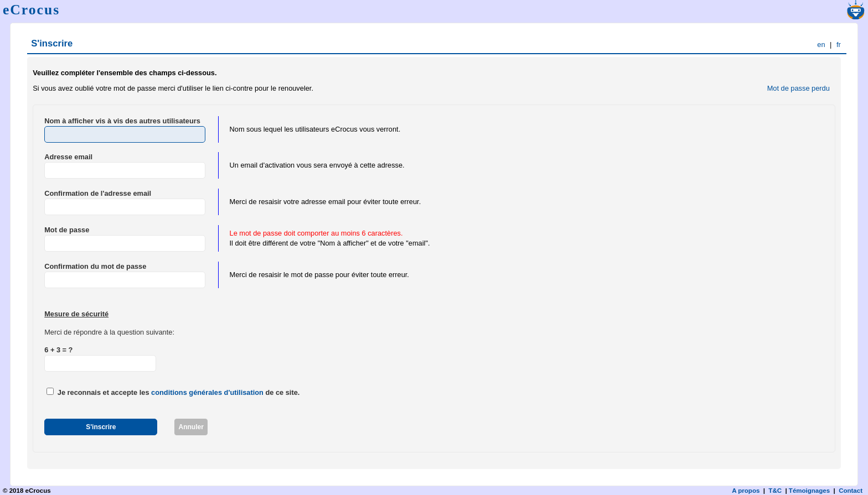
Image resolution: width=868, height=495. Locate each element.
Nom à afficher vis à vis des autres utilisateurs (122, 121)
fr (839, 45)
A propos (746, 491)
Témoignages (809, 491)
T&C (775, 491)
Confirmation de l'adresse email (98, 193)
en (821, 45)
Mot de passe (67, 230)
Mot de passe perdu (799, 88)
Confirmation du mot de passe (95, 266)
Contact (851, 491)
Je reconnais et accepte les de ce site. (179, 392)
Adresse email (68, 157)
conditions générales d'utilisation (207, 392)
